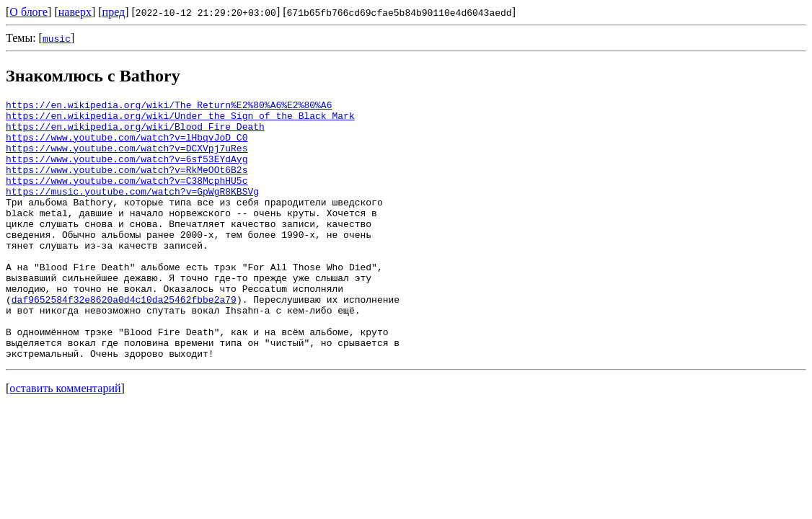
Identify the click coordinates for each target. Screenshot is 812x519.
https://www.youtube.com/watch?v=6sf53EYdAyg (127, 172)
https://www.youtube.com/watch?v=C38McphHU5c (127, 198)
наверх (75, 12)
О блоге (28, 12)
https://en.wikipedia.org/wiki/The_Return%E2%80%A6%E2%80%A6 (169, 107)
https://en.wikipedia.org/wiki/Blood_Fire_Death (135, 133)
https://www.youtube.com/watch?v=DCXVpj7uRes (127, 159)
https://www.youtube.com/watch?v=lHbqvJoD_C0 (127, 146)
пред (114, 12)
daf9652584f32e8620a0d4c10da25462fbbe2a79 (124, 340)
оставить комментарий (65, 440)
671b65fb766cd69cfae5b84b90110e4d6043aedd (400, 12)
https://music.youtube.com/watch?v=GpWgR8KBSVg (132, 210)
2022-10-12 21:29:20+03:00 (206, 12)
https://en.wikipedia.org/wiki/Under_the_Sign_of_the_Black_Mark (180, 120)
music (57, 38)
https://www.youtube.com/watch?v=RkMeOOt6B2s (127, 185)
